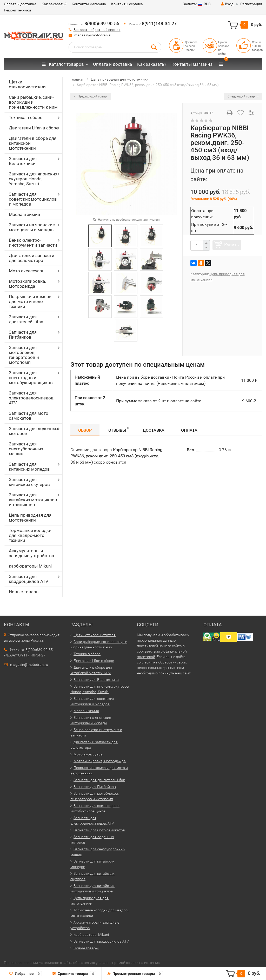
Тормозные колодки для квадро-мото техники (30, 535)
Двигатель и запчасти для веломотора (32, 258)
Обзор (85, 430)
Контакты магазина (89, 4)
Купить (231, 245)
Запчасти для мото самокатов (29, 416)
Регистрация (251, 4)
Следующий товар (243, 96)
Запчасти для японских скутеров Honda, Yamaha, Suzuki (33, 179)
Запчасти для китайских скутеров (29, 482)
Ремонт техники (17, 10)
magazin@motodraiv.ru (93, 35)
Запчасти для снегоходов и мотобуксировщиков (31, 378)
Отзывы (118, 429)
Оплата (189, 430)
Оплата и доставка (20, 4)
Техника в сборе (26, 117)
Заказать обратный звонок (97, 30)
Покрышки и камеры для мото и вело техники (31, 301)
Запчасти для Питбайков (23, 335)
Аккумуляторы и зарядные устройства (31, 553)
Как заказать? (54, 4)
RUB (197, 4)
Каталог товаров (63, 64)
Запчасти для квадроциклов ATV (29, 579)
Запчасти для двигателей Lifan (26, 319)
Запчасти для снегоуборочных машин (26, 449)
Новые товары (24, 592)
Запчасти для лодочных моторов (34, 431)
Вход (227, 4)
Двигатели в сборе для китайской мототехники (33, 143)
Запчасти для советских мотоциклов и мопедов (33, 199)
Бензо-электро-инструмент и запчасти (33, 243)
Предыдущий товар (91, 96)
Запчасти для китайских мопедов (29, 467)
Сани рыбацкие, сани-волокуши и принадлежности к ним (33, 102)
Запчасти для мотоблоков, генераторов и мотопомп (24, 355)
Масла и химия (24, 214)
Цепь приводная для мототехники (30, 518)
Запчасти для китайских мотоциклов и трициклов (33, 500)
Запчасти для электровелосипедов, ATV (32, 398)
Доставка (154, 430)
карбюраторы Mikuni (30, 566)
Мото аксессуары (27, 271)
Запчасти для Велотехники (23, 161)
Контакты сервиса (127, 4)
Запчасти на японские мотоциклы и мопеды (32, 227)
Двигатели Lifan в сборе (34, 128)
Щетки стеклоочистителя (28, 84)
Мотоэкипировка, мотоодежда (27, 284)
